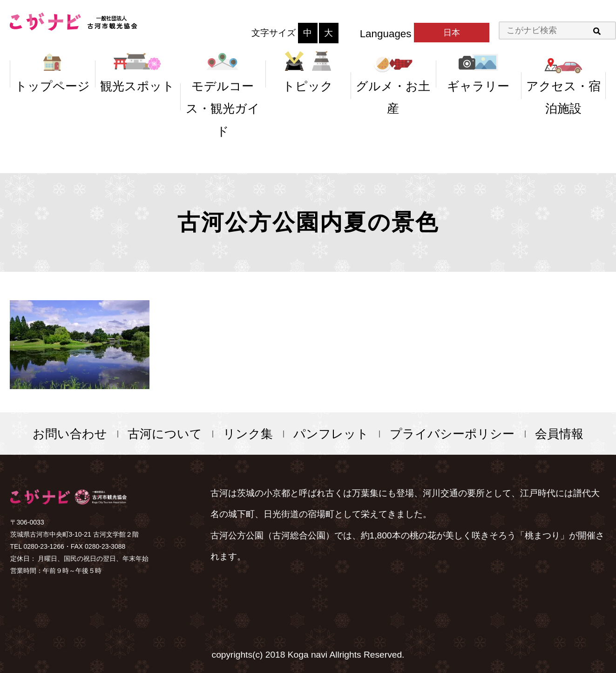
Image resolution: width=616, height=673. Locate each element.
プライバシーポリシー (452, 434)
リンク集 (248, 434)
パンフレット (331, 434)
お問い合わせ (70, 434)
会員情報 (559, 434)
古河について (165, 434)
